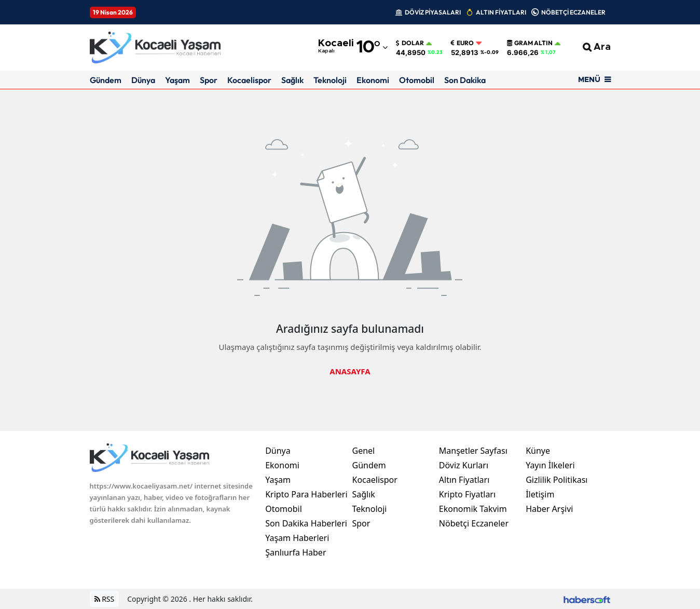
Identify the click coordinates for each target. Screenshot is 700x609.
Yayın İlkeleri (550, 465)
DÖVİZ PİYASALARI (433, 12)
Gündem (106, 80)
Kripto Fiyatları (467, 494)
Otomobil (417, 80)
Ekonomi (373, 80)
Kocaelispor (249, 80)
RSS (105, 599)
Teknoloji (330, 80)
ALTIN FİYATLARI (501, 12)
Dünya (143, 80)
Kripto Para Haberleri (306, 494)
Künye (538, 451)
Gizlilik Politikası (557, 480)
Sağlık (292, 80)
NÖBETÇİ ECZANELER (573, 12)
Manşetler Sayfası (473, 451)
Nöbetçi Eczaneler (474, 523)
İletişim (540, 494)
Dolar (410, 43)
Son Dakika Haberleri (306, 523)
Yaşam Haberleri (297, 538)
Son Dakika (465, 80)
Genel (363, 451)
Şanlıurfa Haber (296, 552)
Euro (462, 43)
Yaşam (177, 80)
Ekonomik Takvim (473, 509)
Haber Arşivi (549, 509)
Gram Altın (530, 43)
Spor (209, 80)
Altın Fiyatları (464, 480)
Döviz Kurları (464, 465)
